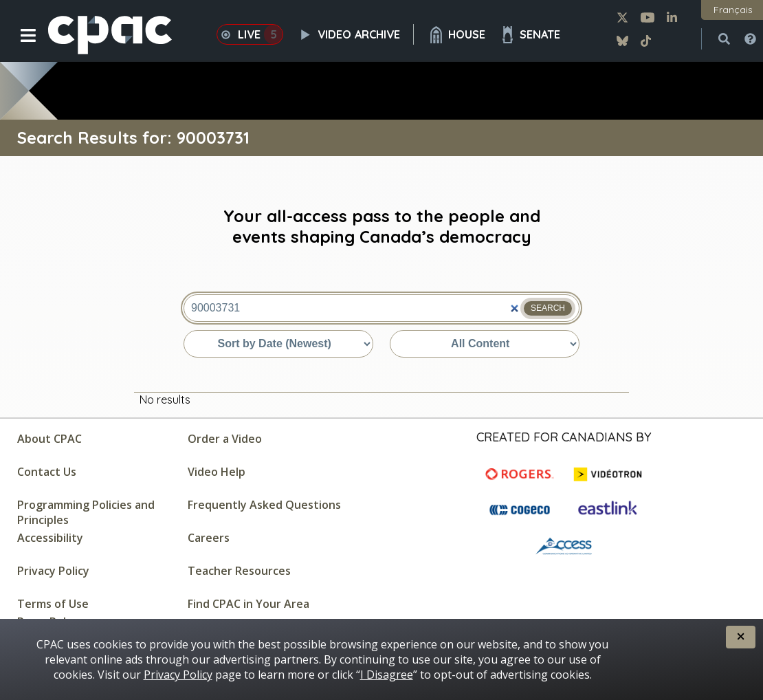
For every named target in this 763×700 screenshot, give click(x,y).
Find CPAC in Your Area (248, 604)
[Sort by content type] (485, 344)
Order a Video (225, 439)
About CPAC (49, 439)
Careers (209, 538)
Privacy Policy (53, 571)
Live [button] (250, 34)
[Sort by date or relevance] (278, 344)
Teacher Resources (239, 571)
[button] (19, 46)
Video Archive (355, 34)
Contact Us (47, 472)
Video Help (217, 472)
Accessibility (50, 538)
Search (548, 308)
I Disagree (387, 675)
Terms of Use (53, 604)
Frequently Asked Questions (264, 505)
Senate (530, 35)
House (456, 35)
